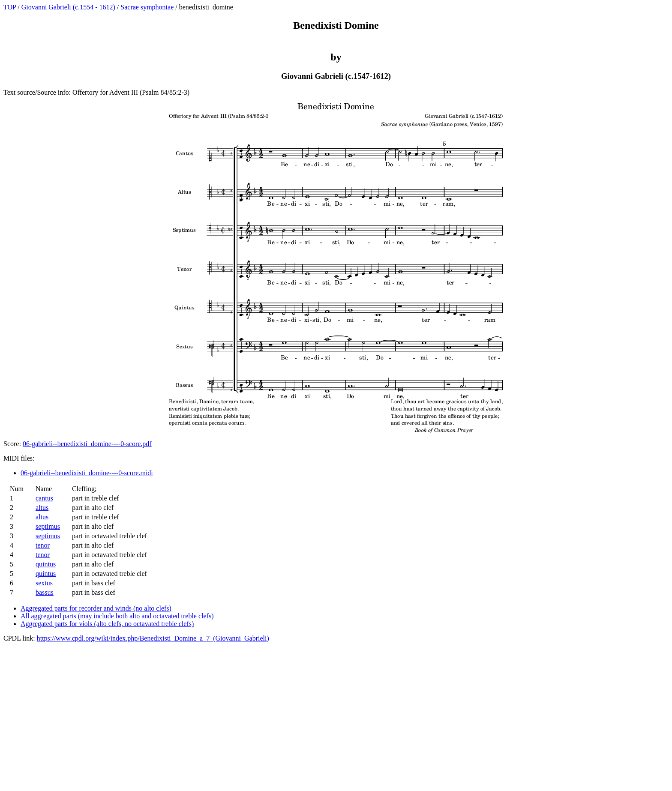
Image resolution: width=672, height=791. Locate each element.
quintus (46, 564)
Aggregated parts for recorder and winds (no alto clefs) (96, 608)
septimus (48, 526)
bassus (45, 592)
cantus (44, 498)
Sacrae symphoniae (147, 7)
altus (42, 508)
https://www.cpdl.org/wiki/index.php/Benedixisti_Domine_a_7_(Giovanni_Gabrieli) (153, 638)
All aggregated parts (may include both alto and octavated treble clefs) (117, 616)
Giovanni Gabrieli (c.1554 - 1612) (68, 7)
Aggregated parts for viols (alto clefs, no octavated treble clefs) (107, 624)
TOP (10, 7)
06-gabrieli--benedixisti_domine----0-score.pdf (87, 444)
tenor (43, 545)
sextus (44, 583)
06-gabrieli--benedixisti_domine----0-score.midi (87, 473)
